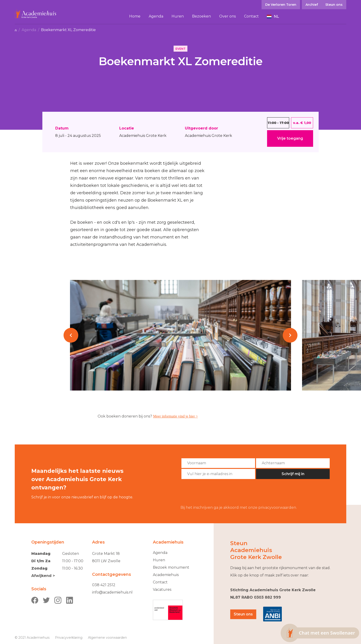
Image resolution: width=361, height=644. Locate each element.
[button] (273, 17)
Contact (160, 582)
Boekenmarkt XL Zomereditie (68, 30)
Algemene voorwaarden (107, 638)
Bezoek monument (171, 567)
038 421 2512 (104, 585)
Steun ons (243, 614)
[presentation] (215, 492)
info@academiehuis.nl (112, 592)
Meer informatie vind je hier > (175, 416)
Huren (159, 560)
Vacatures (162, 590)
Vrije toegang (290, 138)
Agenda (29, 30)
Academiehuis (166, 575)
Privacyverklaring (69, 638)
